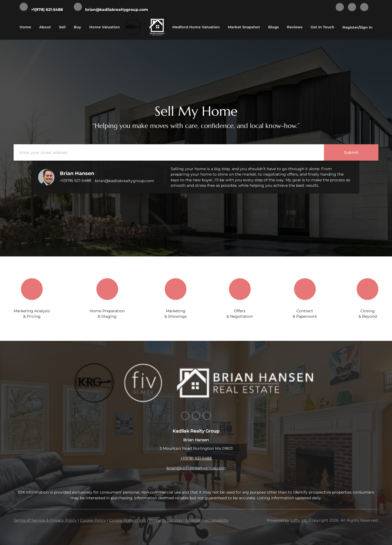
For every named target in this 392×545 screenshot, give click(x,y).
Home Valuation (105, 27)
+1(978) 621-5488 (76, 180)
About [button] (45, 27)
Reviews (295, 27)
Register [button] (350, 27)
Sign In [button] (366, 27)
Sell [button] (62, 27)
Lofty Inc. (299, 520)
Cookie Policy (93, 520)
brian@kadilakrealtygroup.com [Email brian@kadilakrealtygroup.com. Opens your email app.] (196, 468)
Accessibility (217, 520)
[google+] (364, 7)
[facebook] (340, 7)
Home (25, 27)
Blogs (273, 27)
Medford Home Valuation (196, 27)
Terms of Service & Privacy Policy (45, 520)
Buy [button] (77, 27)
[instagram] (352, 7)
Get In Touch (322, 27)
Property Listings (166, 520)
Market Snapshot (244, 27)
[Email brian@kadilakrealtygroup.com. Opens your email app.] (111, 7)
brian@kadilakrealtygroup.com (125, 181)
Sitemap (193, 520)
